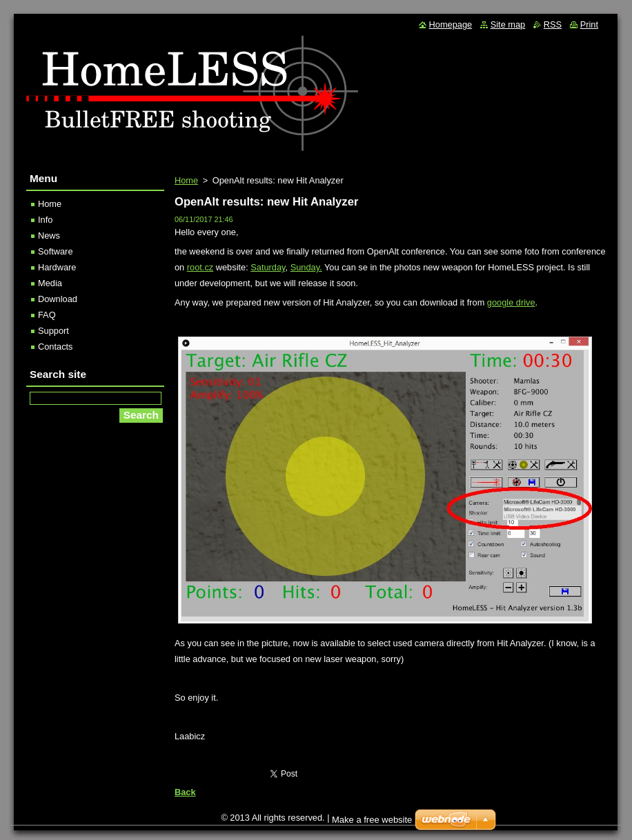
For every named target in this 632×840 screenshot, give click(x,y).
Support (53, 331)
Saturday (268, 267)
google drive (511, 302)
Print (589, 24)
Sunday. (306, 267)
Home (186, 180)
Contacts (56, 347)
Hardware (57, 267)
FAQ (47, 315)
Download (58, 299)
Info (45, 220)
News (49, 236)
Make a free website (372, 820)
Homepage (451, 24)
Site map (508, 24)
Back (185, 792)
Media (50, 283)
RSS (553, 24)
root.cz (200, 267)
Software (56, 251)
